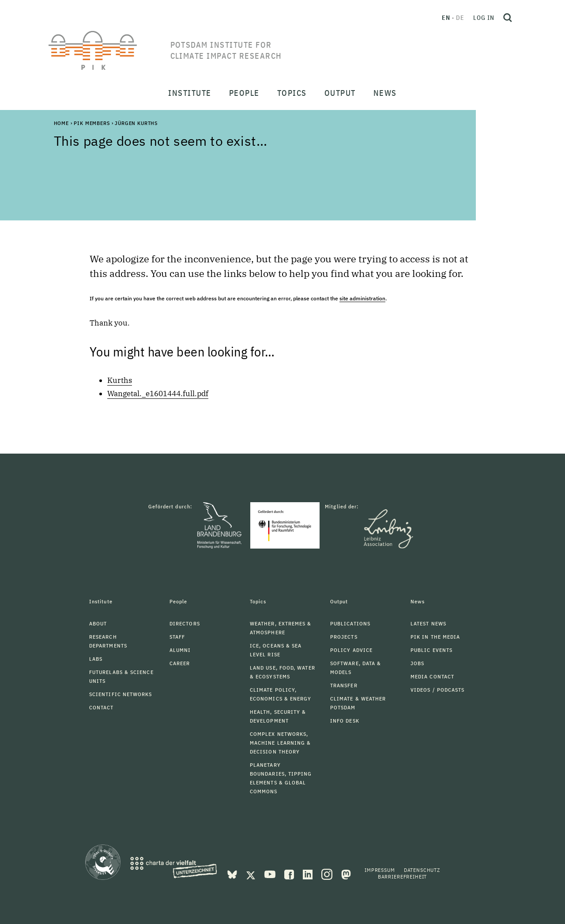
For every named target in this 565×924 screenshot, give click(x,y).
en (446, 18)
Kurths (120, 380)
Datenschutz (422, 870)
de (460, 18)
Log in (484, 18)
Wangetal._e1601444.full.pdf (158, 394)
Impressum (380, 870)
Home (61, 123)
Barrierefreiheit (402, 877)
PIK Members (92, 123)
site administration (362, 298)
